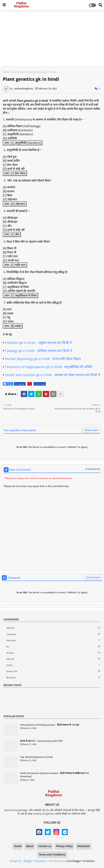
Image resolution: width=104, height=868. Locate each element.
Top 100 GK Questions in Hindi (36, 757)
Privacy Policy (64, 846)
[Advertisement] (52, 39)
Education (53, 640)
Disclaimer (84, 846)
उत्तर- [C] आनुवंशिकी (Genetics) (23, 143)
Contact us (45, 846)
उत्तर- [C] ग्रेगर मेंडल (15, 173)
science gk (18, 72)
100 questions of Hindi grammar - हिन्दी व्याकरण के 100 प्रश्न (49, 725)
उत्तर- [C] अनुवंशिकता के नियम (20, 295)
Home (6, 72)
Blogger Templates (35, 861)
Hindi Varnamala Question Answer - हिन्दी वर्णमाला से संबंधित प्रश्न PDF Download (54, 775)
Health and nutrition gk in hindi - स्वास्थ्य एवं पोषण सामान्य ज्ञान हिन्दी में (53, 375)
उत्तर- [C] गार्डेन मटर (15, 265)
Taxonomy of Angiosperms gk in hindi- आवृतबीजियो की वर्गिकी (49, 367)
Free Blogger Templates (81, 861)
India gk (53, 659)
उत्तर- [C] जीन (12, 234)
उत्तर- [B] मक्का (13, 326)
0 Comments (93, 469)
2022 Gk (53, 628)
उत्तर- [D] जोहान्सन (15, 204)
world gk (53, 677)
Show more (91, 430)
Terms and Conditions (52, 854)
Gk (30, 384)
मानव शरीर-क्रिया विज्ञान (67, 359)
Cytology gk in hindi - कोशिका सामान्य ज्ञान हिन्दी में (39, 351)
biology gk (20, 384)
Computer (53, 634)
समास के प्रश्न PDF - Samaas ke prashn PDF (41, 741)
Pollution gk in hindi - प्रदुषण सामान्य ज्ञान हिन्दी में (38, 343)
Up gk (53, 665)
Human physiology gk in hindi (27, 359)
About (30, 846)
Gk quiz (53, 653)
